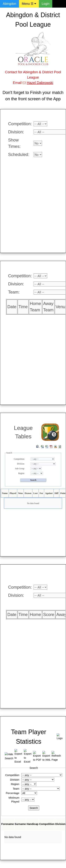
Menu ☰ (29, 4)
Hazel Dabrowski (40, 83)
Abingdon (10, 4)
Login (46, 4)
